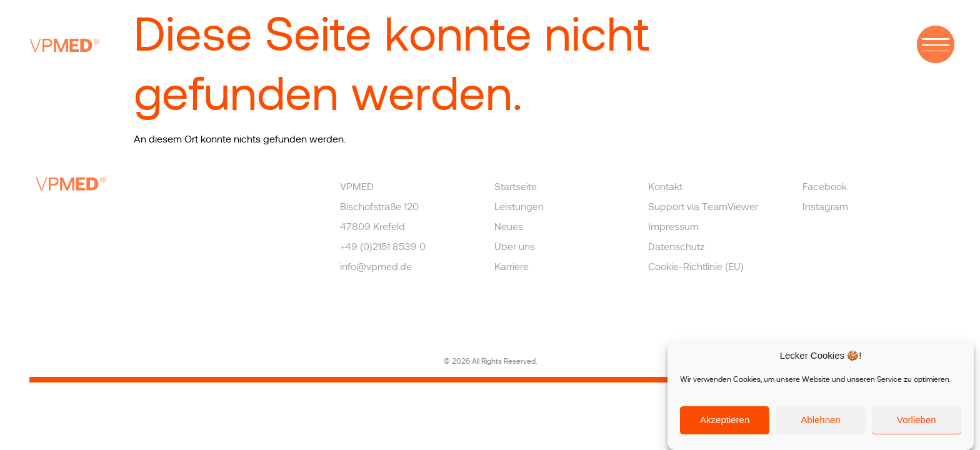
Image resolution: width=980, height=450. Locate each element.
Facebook (825, 187)
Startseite (516, 187)
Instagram (825, 207)
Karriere (512, 267)
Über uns (515, 247)
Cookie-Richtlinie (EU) (696, 267)
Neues (509, 227)
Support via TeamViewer (703, 207)
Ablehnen (820, 420)
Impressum (673, 227)
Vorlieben (917, 420)
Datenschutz (677, 247)
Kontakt (665, 187)
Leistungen (519, 207)
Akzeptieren (725, 420)
